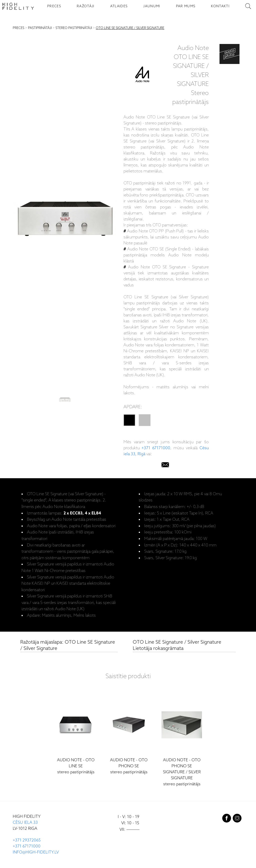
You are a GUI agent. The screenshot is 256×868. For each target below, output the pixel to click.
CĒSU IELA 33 (25, 823)
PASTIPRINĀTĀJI (40, 28)
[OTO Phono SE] (129, 734)
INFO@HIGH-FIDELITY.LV (36, 852)
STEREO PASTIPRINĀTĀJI (74, 28)
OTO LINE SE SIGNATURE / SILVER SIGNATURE (130, 28)
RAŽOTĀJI (86, 6)
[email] (165, 466)
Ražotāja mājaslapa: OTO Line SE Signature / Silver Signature (68, 646)
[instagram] (237, 819)
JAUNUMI (152, 6)
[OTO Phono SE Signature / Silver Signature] (182, 740)
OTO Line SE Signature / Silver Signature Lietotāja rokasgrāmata (177, 646)
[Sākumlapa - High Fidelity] (18, 6)
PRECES (54, 6)
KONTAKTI (220, 6)
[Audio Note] (142, 75)
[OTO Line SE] (76, 734)
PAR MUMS (186, 6)
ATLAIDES (119, 6)
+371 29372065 (27, 840)
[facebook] (227, 819)
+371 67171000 (156, 448)
